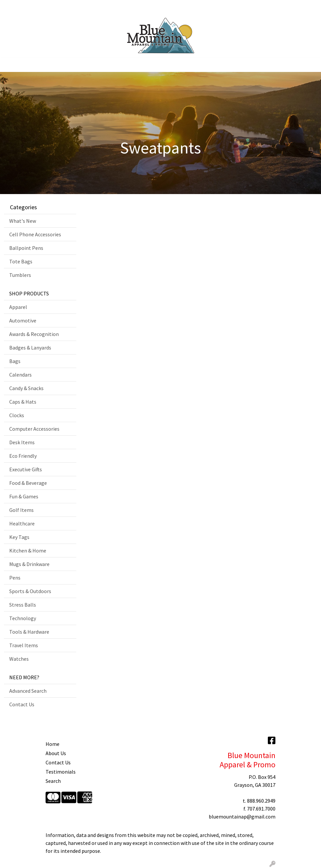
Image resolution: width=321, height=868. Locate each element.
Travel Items (24, 645)
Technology (23, 618)
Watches (19, 659)
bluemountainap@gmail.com (242, 817)
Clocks (17, 415)
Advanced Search (28, 691)
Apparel (18, 307)
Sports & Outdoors (30, 591)
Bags (15, 361)
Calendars (20, 375)
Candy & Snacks (26, 388)
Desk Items (22, 442)
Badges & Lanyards (30, 348)
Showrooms (86, 7)
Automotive (23, 320)
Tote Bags (21, 261)
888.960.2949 (261, 801)
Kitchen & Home (28, 551)
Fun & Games (24, 496)
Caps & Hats (23, 402)
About (32, 7)
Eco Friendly (23, 456)
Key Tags (19, 537)
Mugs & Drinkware (29, 564)
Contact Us (117, 7)
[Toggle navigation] (10, 65)
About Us (56, 753)
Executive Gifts (26, 469)
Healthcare (22, 523)
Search (254, 7)
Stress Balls (23, 605)
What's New (23, 221)
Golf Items (21, 510)
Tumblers (20, 275)
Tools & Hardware (29, 632)
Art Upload (55, 7)
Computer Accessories (34, 429)
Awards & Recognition (34, 334)
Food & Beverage (28, 483)
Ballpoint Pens (26, 248)
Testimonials (61, 772)
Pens (15, 578)
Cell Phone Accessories (35, 234)
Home (13, 7)
